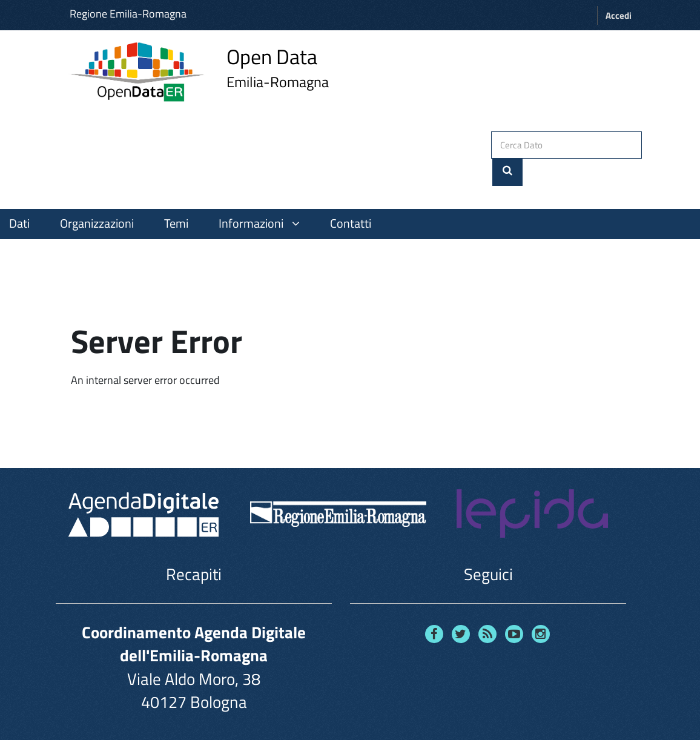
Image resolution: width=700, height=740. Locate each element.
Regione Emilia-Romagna (128, 14)
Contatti (351, 196)
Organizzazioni (97, 196)
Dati (19, 196)
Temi (176, 196)
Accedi (619, 15)
